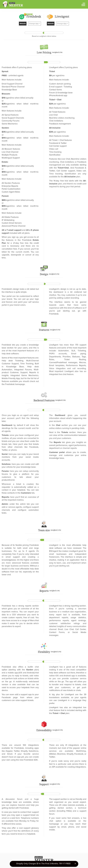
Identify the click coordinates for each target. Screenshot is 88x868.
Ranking (61, 860)
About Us (52, 860)
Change (34, 24)
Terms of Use (41, 860)
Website (23, 24)
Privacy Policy (29, 860)
